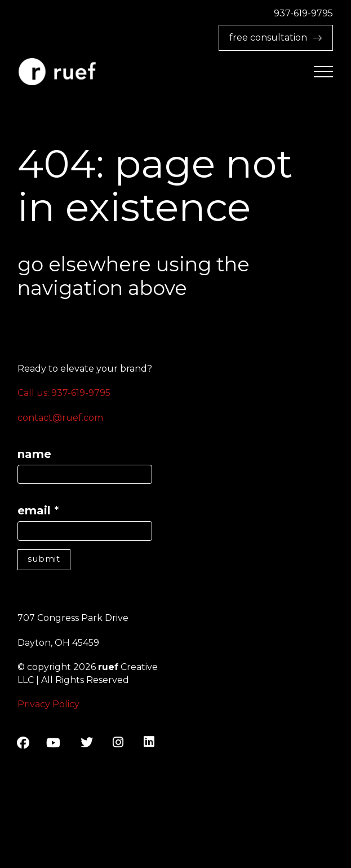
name (34, 454)
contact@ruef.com (60, 418)
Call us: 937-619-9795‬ (64, 393)
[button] (323, 72)
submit (44, 559)
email (38, 510)
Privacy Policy (48, 704)
